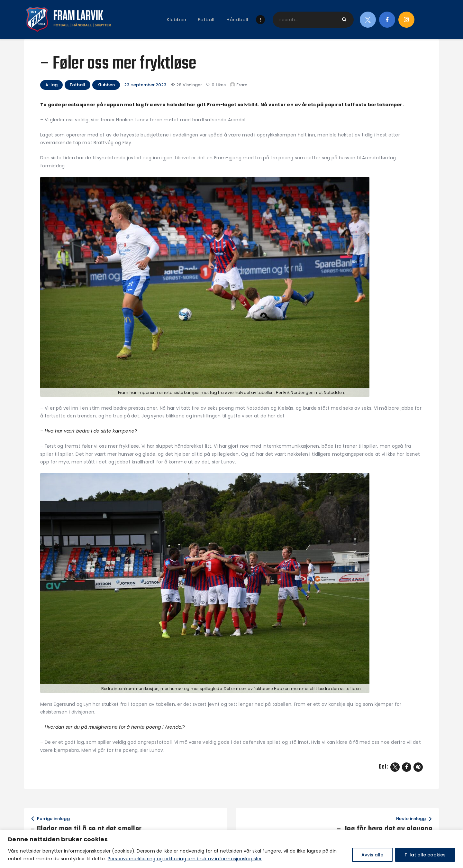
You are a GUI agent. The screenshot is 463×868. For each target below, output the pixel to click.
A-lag (51, 85)
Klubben (106, 85)
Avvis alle (372, 855)
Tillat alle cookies (425, 855)
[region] (232, 849)
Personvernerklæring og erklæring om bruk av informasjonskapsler (185, 859)
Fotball (77, 85)
